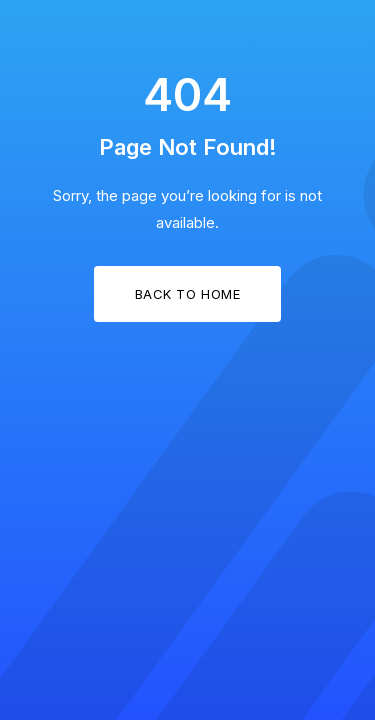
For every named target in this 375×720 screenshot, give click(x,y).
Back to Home (187, 294)
